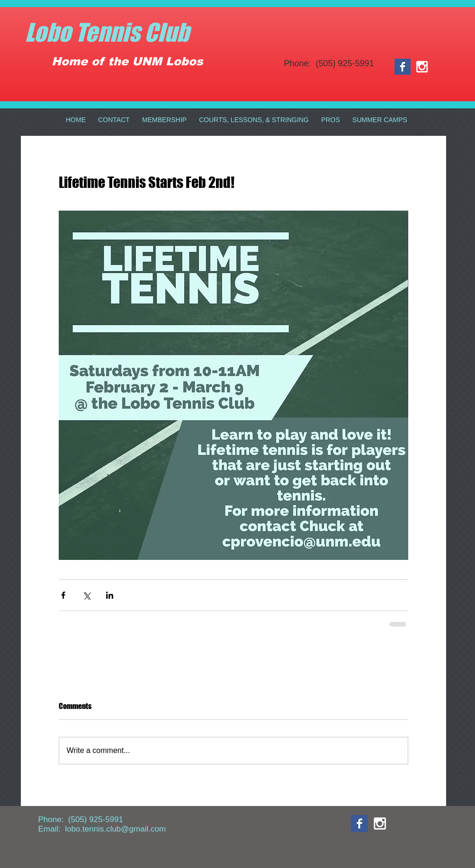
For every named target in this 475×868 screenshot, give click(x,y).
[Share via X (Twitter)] (86, 595)
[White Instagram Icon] (422, 67)
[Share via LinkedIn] (110, 595)
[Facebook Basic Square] (403, 67)
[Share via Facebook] (63, 595)
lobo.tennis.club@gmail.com (115, 829)
